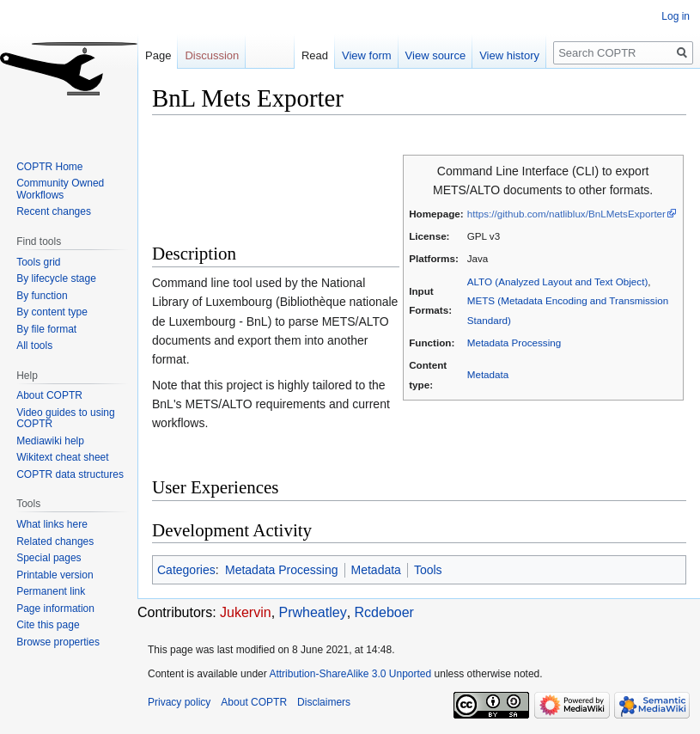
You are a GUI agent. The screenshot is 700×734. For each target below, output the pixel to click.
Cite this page (48, 625)
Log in (676, 16)
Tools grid (38, 262)
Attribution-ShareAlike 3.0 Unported (350, 674)
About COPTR (49, 395)
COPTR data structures (70, 474)
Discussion (212, 55)
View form (367, 55)
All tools (34, 346)
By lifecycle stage (56, 278)
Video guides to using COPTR (66, 419)
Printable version (55, 575)
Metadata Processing (514, 343)
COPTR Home (49, 167)
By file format (46, 329)
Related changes (55, 541)
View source (436, 55)
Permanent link (51, 591)
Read (315, 55)
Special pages (49, 558)
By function (42, 296)
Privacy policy (179, 702)
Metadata (488, 374)
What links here (52, 524)
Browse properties (58, 642)
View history (509, 55)
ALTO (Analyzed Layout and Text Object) (558, 281)
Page (158, 55)
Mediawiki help (50, 441)
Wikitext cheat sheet (62, 457)
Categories (186, 570)
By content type (52, 312)
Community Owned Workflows (60, 189)
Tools (428, 570)
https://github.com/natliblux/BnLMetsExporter (566, 214)
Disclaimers (324, 702)
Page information (55, 609)
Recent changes (54, 211)
